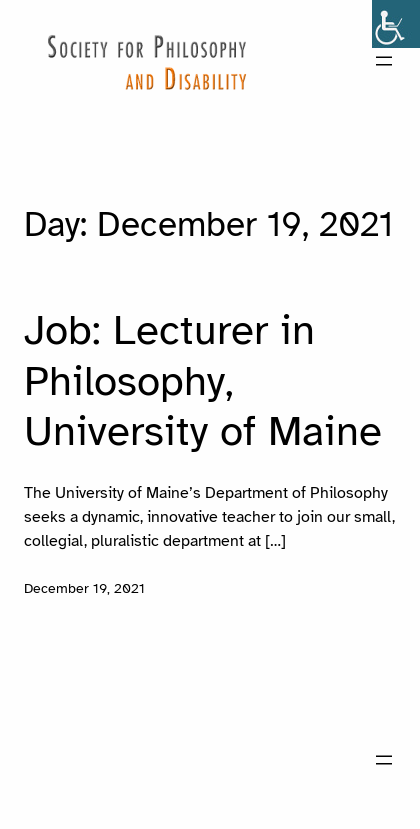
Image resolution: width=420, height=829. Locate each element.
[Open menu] (384, 61)
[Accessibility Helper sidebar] (396, 24)
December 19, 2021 (84, 588)
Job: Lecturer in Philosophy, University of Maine (203, 380)
